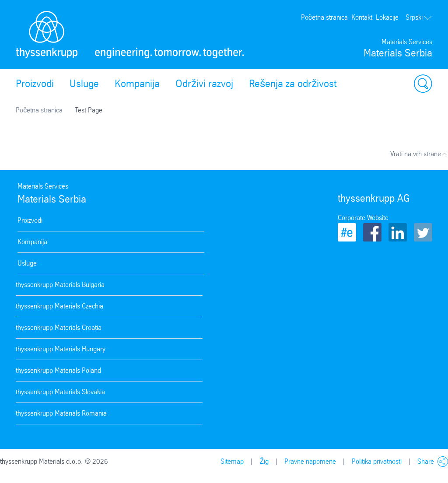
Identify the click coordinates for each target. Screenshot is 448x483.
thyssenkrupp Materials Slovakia (60, 392)
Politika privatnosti (377, 461)
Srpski (419, 17)
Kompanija (137, 84)
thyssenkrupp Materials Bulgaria (60, 285)
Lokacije (387, 17)
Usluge (84, 84)
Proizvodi (35, 84)
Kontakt (362, 17)
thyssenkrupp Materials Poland (58, 370)
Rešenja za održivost (293, 84)
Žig (264, 461)
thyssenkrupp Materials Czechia (59, 306)
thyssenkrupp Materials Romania (61, 413)
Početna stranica (324, 17)
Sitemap (232, 461)
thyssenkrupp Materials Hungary (61, 349)
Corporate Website (363, 218)
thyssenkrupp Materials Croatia (59, 327)
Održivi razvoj (204, 84)
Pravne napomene (310, 461)
